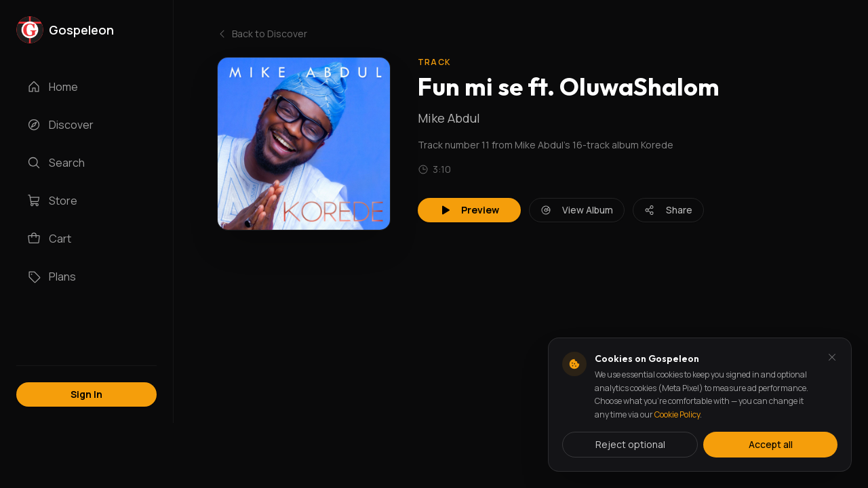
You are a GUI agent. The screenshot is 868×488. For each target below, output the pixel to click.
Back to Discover (262, 34)
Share (668, 210)
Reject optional (630, 444)
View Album (577, 210)
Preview (469, 210)
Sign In (86, 394)
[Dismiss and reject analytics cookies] (832, 357)
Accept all (771, 444)
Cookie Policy (677, 414)
